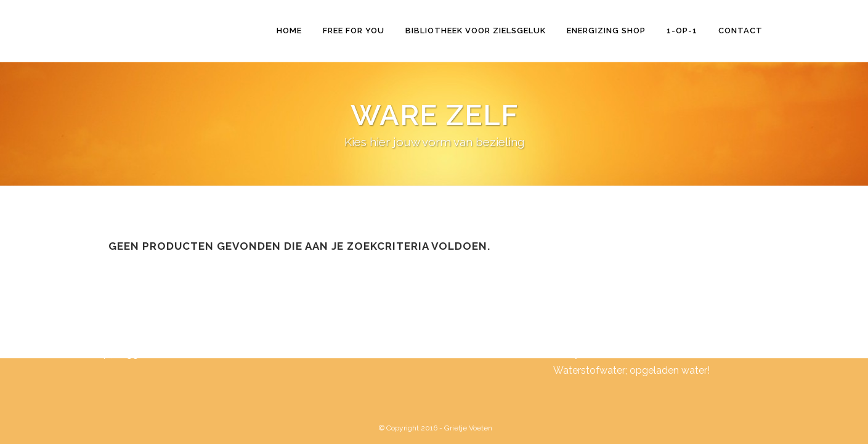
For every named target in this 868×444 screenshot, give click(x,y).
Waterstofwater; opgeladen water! (631, 370)
